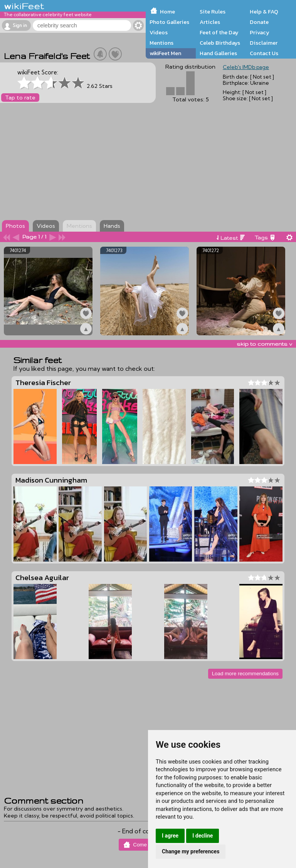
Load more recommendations (245, 674)
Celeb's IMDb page (246, 67)
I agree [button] (170, 836)
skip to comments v (264, 344)
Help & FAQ (264, 12)
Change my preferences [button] (191, 851)
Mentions (161, 43)
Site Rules (213, 12)
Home (167, 12)
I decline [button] (203, 836)
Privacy (260, 32)
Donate (259, 22)
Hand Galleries (218, 53)
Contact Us (264, 53)
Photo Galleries (169, 22)
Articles (210, 22)
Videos (159, 32)
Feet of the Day (219, 32)
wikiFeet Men (165, 53)
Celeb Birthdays (220, 43)
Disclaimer (264, 43)
